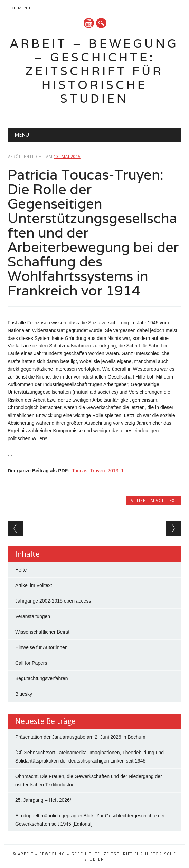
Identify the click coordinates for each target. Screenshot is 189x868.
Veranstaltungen (33, 616)
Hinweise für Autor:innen (41, 647)
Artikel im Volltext (154, 500)
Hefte (21, 570)
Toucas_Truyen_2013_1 (98, 471)
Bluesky (24, 694)
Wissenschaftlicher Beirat (42, 632)
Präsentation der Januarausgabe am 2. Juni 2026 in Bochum (80, 737)
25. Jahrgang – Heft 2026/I (44, 800)
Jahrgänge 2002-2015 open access (53, 601)
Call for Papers (31, 663)
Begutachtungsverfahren (42, 678)
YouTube (89, 23)
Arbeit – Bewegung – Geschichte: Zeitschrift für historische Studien (94, 71)
